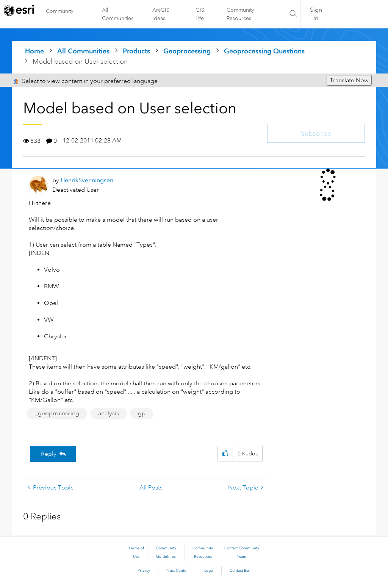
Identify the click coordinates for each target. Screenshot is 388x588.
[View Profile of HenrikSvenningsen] (87, 180)
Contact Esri (240, 571)
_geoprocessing (57, 413)
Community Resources (240, 14)
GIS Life (200, 14)
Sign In (316, 14)
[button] (225, 454)
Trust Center (177, 571)
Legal (209, 571)
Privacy (144, 571)
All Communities (118, 14)
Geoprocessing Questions (264, 51)
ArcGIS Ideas (161, 14)
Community (60, 11)
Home (34, 51)
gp (142, 413)
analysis (109, 413)
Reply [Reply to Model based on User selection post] (49, 454)
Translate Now (349, 80)
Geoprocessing (187, 51)
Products (136, 51)
